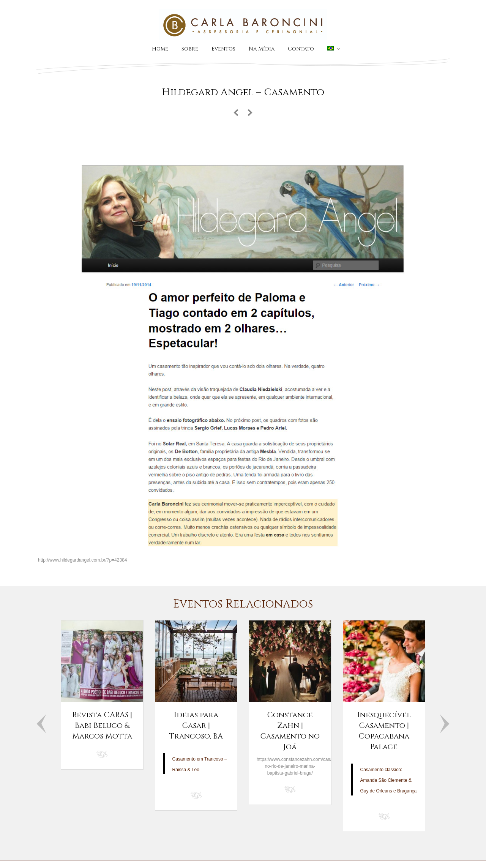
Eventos (223, 49)
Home (160, 49)
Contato (301, 49)
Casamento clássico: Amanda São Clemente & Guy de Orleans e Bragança (389, 780)
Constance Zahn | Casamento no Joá (290, 731)
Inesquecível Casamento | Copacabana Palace (384, 731)
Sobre (190, 49)
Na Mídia (262, 49)
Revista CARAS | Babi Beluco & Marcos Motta (102, 725)
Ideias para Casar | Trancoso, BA (196, 725)
